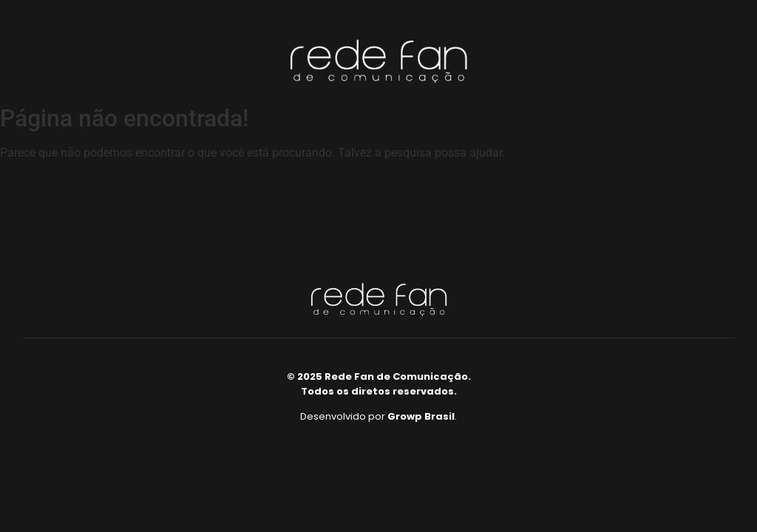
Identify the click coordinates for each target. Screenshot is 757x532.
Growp (405, 416)
